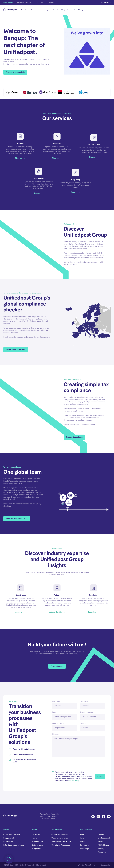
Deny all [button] (32, 446)
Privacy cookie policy (37, 438)
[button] (49, 446)
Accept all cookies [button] (70, 446)
